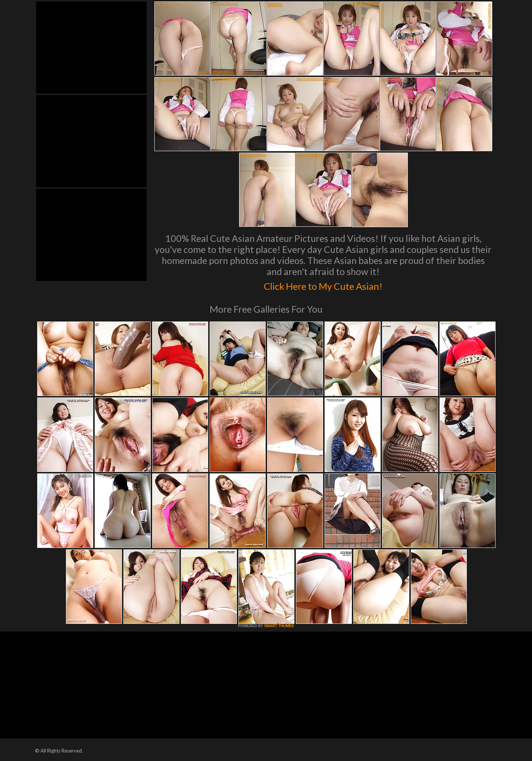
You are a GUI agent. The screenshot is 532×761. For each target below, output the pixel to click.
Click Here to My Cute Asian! (323, 285)
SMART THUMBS (279, 626)
